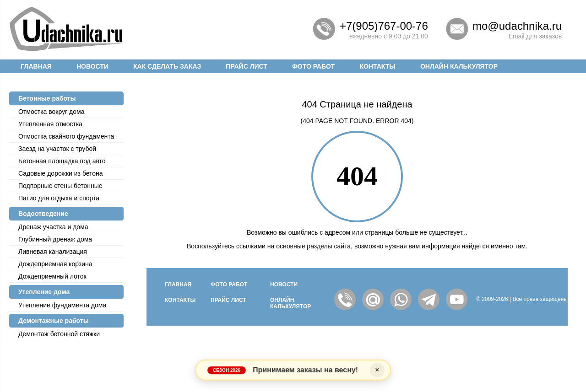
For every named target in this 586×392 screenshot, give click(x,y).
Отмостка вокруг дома (51, 112)
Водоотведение (43, 214)
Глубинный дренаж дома (55, 239)
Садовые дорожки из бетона (61, 173)
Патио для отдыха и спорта (59, 198)
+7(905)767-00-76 (384, 26)
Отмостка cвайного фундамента (66, 136)
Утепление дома (44, 292)
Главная (36, 66)
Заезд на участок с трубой (57, 149)
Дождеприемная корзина (55, 264)
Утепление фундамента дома (62, 305)
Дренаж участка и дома (53, 227)
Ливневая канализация (53, 252)
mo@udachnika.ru (517, 26)
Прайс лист (247, 66)
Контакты (377, 66)
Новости (92, 66)
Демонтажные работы (54, 321)
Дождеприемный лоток (52, 276)
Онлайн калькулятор (459, 66)
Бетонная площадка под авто (62, 161)
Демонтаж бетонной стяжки (59, 334)
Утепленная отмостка (50, 124)
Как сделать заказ (167, 66)
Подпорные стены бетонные (60, 186)
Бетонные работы (47, 98)
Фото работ (314, 66)
